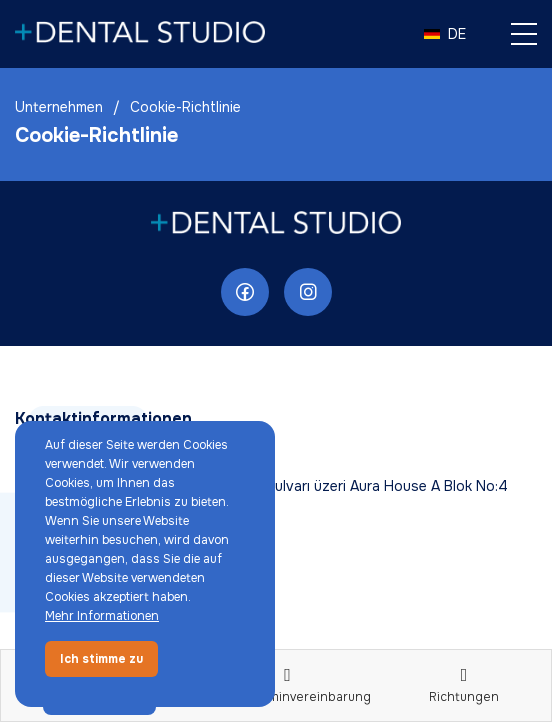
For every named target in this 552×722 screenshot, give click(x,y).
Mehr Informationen (102, 616)
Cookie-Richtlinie (185, 107)
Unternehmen (59, 107)
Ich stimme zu (101, 659)
